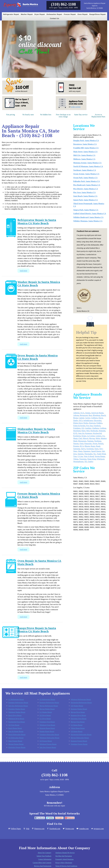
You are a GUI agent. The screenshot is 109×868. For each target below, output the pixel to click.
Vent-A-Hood (89, 456)
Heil (88, 431)
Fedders (99, 423)
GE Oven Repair (14, 725)
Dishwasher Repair (54, 14)
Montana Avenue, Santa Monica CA (87, 163)
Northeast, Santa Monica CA (85, 170)
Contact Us (54, 18)
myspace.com (97, 829)
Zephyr (91, 462)
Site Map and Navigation (64, 856)
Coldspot (94, 418)
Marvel (85, 438)
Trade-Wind (101, 454)
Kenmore (89, 433)
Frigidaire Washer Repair (17, 709)
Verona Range (100, 456)
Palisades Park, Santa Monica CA (86, 181)
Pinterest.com (38, 829)
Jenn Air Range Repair (16, 731)
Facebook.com (53, 829)
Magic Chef (78, 438)
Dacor (101, 418)
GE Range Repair (77, 731)
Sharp (80, 451)
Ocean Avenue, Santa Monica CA (86, 174)
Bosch (103, 415)
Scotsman (90, 449)
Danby (76, 420)
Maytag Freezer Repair (16, 744)
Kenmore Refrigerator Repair (49, 703)
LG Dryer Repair (45, 719)
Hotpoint (102, 431)
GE (83, 428)
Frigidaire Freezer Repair (79, 744)
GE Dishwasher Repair (16, 738)
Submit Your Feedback (44, 856)
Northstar (98, 441)
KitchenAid (97, 433)
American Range (97, 413)
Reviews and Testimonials (43, 866)
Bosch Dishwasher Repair (17, 735)
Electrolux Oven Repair (79, 719)
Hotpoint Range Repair (47, 728)
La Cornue (91, 436)
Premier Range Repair (47, 731)
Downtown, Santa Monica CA (85, 144)
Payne (95, 444)
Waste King (92, 459)
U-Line (80, 456)
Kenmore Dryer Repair (78, 715)
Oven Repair (83, 14)
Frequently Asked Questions (65, 859)
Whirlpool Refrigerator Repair (81, 699)
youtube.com (82, 829)
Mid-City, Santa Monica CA (84, 155)
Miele (98, 438)
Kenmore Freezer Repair (79, 741)
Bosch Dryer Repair (15, 715)
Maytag (92, 438)
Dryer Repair (40, 14)
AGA (82, 413)
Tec (95, 454)
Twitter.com (68, 829)
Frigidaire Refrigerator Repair (18, 703)
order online (76, 107)
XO (86, 462)
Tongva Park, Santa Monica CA (86, 210)
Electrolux (98, 420)
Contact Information (45, 859)
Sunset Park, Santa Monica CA (85, 200)
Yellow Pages (15, 829)
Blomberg (96, 415)
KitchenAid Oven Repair (17, 722)
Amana (88, 413)
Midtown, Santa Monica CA (84, 159)
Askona (76, 415)
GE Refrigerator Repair (47, 699)
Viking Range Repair (78, 728)
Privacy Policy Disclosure (64, 863)
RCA (82, 446)
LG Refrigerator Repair (16, 699)
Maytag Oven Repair (78, 722)
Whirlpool (101, 459)
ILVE (75, 433)
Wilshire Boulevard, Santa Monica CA (88, 217)
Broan (75, 418)
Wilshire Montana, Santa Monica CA (88, 221)
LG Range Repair (77, 725)
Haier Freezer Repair (15, 741)
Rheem (87, 446)
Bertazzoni (84, 415)
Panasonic (88, 444)
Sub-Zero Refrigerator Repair (18, 706)
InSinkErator (88, 420)
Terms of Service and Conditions (66, 866)
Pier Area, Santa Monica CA (84, 192)
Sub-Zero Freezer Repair (48, 747)
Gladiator (95, 428)
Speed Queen (96, 451)
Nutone (76, 444)
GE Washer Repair (77, 706)
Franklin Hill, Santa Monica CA (86, 148)
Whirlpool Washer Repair (17, 712)
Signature (87, 451)
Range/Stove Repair (98, 14)
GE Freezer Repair (46, 741)
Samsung (77, 449)
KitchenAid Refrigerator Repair (81, 703)
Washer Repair (27, 14)
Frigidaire (77, 428)
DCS (81, 420)
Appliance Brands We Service (65, 853)
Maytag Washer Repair (47, 709)
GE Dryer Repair (45, 715)
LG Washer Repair (46, 712)
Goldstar (103, 428)
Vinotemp (83, 459)
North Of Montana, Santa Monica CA (88, 166)
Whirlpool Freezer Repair (48, 744)
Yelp (26, 829)
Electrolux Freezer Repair (17, 747)
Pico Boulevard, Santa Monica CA (87, 185)
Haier (83, 431)
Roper (93, 446)
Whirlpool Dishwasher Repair (50, 738)
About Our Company (45, 853)
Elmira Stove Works (81, 423)
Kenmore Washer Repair (79, 709)
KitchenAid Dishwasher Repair (81, 735)
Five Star (89, 426)
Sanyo (83, 449)
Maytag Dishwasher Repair (80, 738)
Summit (81, 454)
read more (23, 271)
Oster (82, 444)
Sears (96, 449)
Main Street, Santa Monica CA (85, 152)
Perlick (101, 444)
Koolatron (77, 436)
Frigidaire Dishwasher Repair (49, 735)
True (75, 456)
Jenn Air (81, 433)
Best (90, 415)
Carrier (87, 418)
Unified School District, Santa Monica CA (90, 214)
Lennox (99, 436)
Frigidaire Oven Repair (47, 722)
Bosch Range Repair (15, 728)
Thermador (88, 454)
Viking (76, 459)
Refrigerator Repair (11, 14)
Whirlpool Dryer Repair (16, 719)
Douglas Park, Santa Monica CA (86, 141)
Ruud (98, 446)
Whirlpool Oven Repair (47, 725)
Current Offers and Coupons (42, 863)
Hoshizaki (94, 431)
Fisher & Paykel (79, 426)
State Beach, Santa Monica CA (85, 196)
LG (103, 436)
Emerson (92, 423)
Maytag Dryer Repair (78, 712)
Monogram (82, 441)
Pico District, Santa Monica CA (86, 189)
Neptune (90, 441)
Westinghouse (78, 462)
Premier (76, 446)
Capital (81, 418)
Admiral (76, 413)
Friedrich (97, 426)
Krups (84, 436)
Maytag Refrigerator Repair (49, 706)
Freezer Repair (70, 14)
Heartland (77, 431)
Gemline (88, 428)
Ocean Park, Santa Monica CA (85, 178)
